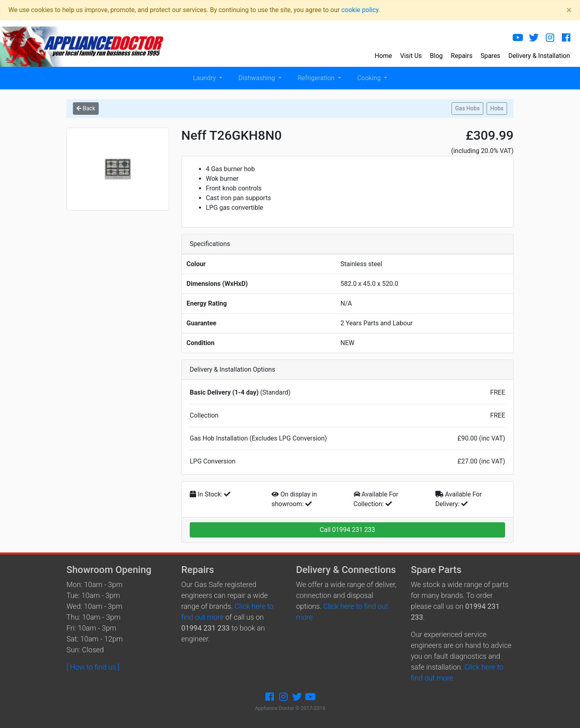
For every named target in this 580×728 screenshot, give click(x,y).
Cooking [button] (370, 78)
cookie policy (360, 10)
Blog (436, 56)
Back (86, 108)
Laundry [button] (205, 78)
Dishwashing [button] (258, 78)
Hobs (497, 108)
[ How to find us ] (93, 667)
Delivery (539, 56)
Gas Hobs (467, 108)
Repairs (462, 56)
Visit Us (411, 56)
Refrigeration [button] (317, 78)
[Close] (569, 10)
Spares (490, 56)
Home (383, 56)
